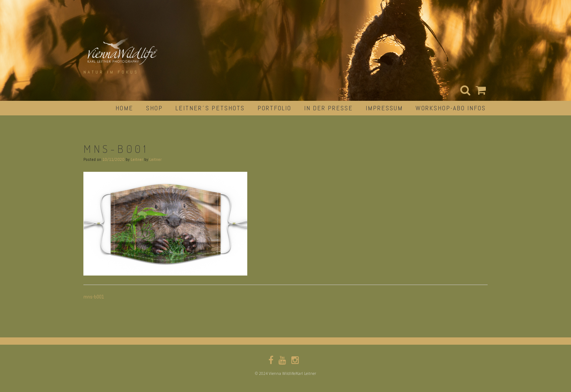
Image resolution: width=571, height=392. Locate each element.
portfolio (274, 108)
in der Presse (328, 108)
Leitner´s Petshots (210, 108)
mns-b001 (94, 297)
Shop (154, 108)
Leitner (137, 159)
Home (124, 108)
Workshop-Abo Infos (451, 108)
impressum (384, 108)
